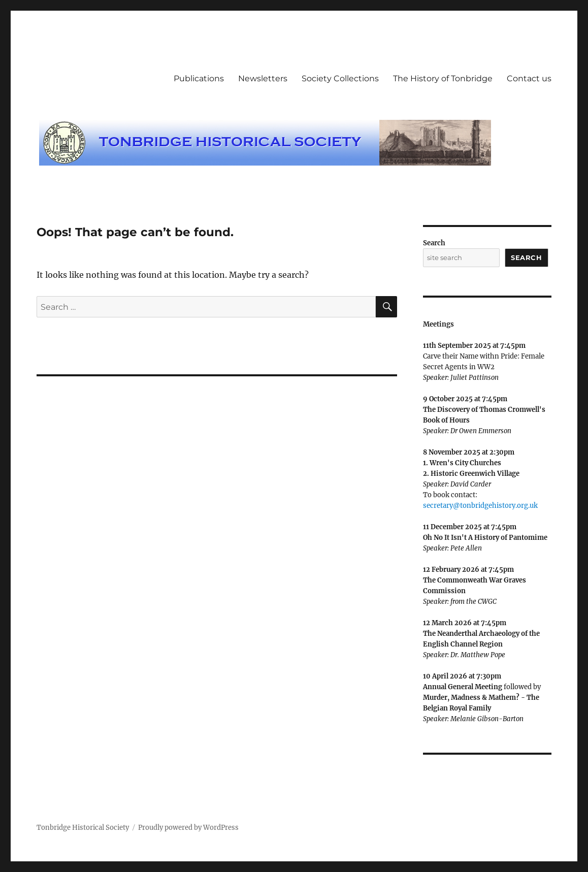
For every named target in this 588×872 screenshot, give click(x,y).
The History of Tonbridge (443, 78)
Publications (199, 78)
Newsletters (263, 78)
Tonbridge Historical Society (83, 828)
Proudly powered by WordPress (188, 828)
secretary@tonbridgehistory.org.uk (480, 506)
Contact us (529, 78)
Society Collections (340, 78)
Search (434, 243)
